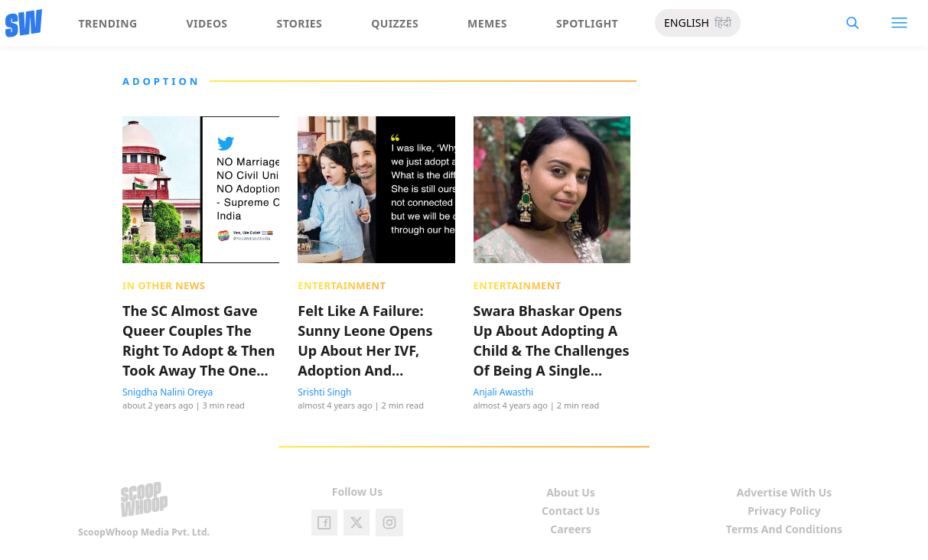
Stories (300, 23)
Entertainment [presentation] (342, 285)
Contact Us (571, 511)
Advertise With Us (785, 492)
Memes (487, 23)
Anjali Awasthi (504, 392)
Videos (207, 23)
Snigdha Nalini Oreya (168, 392)
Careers (570, 529)
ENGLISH (687, 23)
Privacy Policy (784, 511)
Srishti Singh (324, 392)
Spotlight (587, 23)
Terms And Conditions (784, 529)
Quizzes (395, 23)
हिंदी (723, 23)
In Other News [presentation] (164, 285)
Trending (108, 23)
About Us (571, 492)
